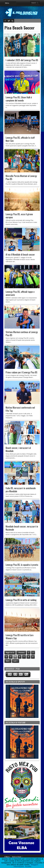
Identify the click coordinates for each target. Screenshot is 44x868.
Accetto (28, 867)
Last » (16, 661)
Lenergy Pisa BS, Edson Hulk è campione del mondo (19, 99)
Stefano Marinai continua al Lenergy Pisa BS (22, 334)
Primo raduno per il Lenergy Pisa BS (21, 372)
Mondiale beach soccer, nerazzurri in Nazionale (22, 528)
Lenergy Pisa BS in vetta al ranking (21, 600)
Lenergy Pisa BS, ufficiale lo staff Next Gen (20, 139)
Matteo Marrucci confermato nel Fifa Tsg (20, 409)
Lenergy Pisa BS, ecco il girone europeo (19, 216)
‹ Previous (21, 653)
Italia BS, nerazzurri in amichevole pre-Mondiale (21, 490)
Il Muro (7, 857)
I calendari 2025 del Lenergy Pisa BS (22, 60)
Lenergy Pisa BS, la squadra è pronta (22, 565)
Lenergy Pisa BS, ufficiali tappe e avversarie (20, 293)
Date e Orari (17, 857)
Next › (8, 661)
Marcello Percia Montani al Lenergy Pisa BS (21, 177)
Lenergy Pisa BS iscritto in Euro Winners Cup (20, 637)
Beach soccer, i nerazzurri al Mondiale (18, 449)
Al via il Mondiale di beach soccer (20, 254)
